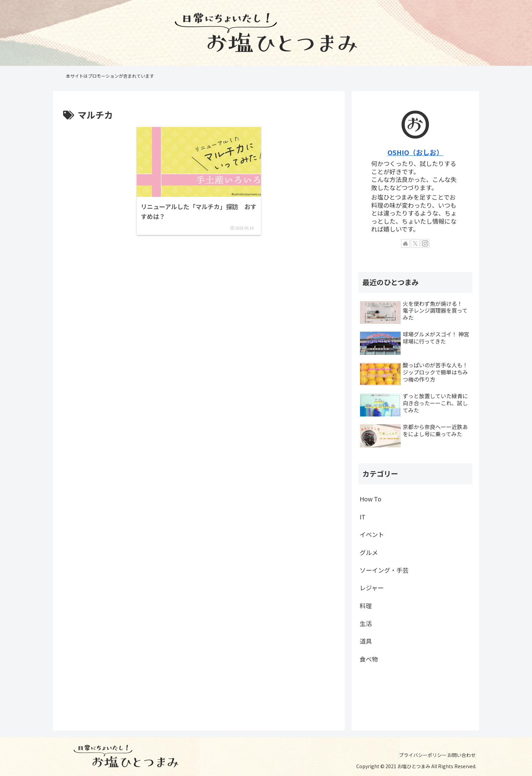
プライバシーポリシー (413, 755)
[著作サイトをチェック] (405, 243)
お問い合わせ (458, 755)
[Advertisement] (199, 279)
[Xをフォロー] (415, 243)
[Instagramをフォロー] (425, 243)
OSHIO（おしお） (415, 152)
